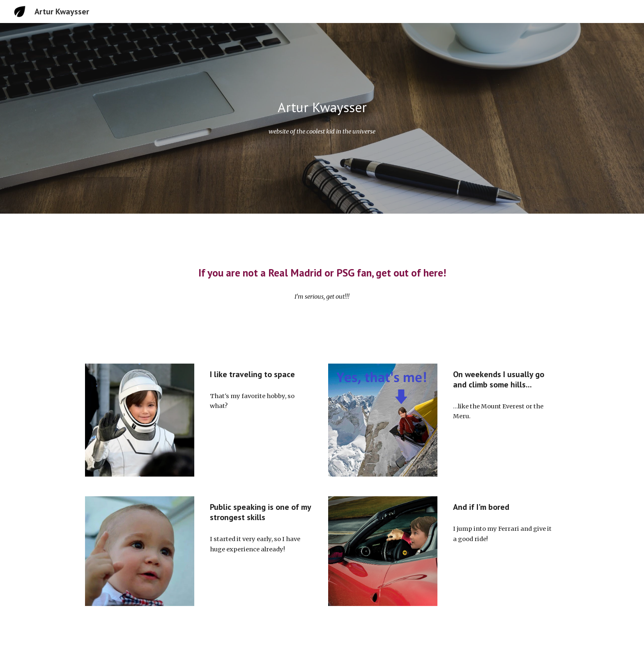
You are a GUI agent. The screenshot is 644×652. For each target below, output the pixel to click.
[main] (322, 107)
